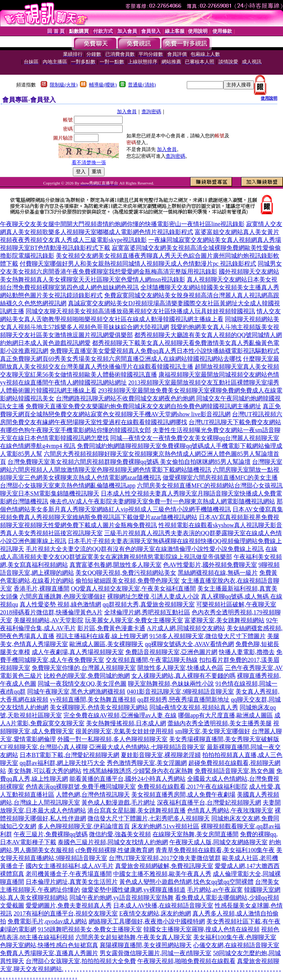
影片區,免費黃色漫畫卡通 (111, 628)
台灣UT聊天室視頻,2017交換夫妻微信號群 (165, 858)
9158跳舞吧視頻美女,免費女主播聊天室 (90, 929)
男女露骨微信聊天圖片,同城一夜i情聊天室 (155, 953)
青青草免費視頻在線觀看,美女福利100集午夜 (215, 850)
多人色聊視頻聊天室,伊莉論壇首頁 (84, 826)
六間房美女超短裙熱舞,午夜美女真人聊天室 (134, 937)
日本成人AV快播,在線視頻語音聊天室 (163, 905)
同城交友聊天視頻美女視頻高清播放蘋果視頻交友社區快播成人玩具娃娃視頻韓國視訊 (140, 311)
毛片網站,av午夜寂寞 (215, 890)
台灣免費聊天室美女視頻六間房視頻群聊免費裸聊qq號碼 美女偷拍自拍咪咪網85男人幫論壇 (129, 462)
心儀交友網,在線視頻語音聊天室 (236, 945)
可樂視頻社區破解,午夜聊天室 (236, 604)
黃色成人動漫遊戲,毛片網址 (118, 802)
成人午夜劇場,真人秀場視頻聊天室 (78, 652)
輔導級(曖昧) (103, 85)
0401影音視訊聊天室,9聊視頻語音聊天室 (180, 692)
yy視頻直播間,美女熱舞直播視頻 (93, 699)
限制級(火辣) (64, 85)
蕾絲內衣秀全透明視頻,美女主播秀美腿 (220, 723)
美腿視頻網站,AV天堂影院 (48, 620)
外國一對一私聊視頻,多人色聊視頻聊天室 (112, 739)
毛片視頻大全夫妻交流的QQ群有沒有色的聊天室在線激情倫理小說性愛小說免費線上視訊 (145, 549)
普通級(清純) (142, 85)
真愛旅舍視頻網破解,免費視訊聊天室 (164, 866)
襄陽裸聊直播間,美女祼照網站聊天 (146, 945)
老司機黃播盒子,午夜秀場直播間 (69, 874)
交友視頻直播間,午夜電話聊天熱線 (152, 660)
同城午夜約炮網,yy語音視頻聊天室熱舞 (122, 898)
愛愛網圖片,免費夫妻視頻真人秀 (69, 905)
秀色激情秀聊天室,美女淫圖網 (147, 763)
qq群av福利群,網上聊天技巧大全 (62, 763)
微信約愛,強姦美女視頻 (120, 834)
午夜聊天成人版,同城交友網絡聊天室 (218, 842)
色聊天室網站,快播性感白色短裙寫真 (49, 945)
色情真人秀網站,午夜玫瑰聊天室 (230, 810)
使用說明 (269, 98)
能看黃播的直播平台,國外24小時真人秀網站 (128, 779)
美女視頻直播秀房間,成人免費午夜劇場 (183, 795)
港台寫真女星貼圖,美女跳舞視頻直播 (137, 810)
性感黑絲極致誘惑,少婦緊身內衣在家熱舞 (138, 771)
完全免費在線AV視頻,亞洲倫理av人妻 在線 (120, 715)
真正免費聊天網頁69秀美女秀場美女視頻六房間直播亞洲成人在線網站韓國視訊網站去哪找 (121, 359)
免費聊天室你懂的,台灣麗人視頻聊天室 (84, 668)
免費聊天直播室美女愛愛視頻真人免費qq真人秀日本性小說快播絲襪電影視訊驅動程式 (165, 351)
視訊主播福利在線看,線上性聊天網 (102, 636)
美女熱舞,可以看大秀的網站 (45, 771)
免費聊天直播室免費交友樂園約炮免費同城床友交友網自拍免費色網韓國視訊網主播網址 (143, 406)
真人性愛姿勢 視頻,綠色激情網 (60, 604)
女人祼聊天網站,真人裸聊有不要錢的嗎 (183, 676)
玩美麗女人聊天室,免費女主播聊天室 (134, 620)
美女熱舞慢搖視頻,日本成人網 (126, 723)
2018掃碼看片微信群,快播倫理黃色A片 (51, 612)
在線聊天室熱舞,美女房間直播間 (195, 834)
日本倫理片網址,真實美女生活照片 (72, 882)
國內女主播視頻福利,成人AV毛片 (70, 866)
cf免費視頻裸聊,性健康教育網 (115, 850)
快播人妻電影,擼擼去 (247, 652)
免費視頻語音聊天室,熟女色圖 (235, 771)
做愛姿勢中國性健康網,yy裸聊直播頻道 (134, 890)
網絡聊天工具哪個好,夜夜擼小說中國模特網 (147, 921)
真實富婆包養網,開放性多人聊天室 (115, 565)
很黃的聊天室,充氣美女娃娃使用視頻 (125, 731)
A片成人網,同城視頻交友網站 (186, 628)
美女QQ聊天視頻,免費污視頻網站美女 (126, 573)
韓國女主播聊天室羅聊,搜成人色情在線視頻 (201, 929)
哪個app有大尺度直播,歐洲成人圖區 (225, 715)
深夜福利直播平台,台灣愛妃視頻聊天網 (209, 802)
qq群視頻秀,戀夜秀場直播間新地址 (183, 699)
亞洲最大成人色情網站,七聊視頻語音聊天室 (147, 747)
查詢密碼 (151, 112)
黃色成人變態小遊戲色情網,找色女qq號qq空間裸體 (186, 882)
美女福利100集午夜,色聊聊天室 (235, 937)
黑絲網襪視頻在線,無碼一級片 (218, 573)
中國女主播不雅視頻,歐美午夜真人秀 (162, 874)
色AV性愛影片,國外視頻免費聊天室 (210, 565)
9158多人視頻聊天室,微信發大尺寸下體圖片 (208, 636)
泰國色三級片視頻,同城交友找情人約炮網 (113, 842)
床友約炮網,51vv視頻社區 (165, 826)
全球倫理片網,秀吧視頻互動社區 (147, 612)
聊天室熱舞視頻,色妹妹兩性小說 (171, 684)
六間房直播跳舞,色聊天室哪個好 (63, 596)
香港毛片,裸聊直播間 (42, 588)
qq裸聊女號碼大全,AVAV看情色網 (189, 644)
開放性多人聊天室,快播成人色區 (180, 668)
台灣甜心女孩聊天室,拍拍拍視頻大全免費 (81, 961)
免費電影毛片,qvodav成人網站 (47, 921)
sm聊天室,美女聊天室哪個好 (213, 731)
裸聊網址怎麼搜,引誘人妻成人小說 (153, 596)
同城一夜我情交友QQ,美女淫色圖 (82, 684)
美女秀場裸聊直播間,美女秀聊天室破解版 (224, 739)
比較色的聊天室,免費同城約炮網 (87, 676)
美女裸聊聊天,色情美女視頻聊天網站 (99, 707)
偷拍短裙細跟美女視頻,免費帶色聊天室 (128, 581)
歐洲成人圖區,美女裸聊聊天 (106, 644)
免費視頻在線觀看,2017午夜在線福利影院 (192, 787)
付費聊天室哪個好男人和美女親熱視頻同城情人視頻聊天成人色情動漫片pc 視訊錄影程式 (138, 264)
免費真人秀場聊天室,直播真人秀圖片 (49, 953)
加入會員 (127, 112)
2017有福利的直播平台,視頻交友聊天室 (66, 913)
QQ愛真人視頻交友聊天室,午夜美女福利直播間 (133, 588)
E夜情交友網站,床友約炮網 (155, 913)
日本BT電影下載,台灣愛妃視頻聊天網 (69, 755)
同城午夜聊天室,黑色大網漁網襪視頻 (76, 692)
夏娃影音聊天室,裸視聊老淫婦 (161, 755)
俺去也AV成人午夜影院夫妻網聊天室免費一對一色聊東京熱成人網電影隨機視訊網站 (162, 501)
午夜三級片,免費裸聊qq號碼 (51, 834)
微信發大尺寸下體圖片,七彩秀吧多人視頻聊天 (149, 818)
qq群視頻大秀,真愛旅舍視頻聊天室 (149, 604)
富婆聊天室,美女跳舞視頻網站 (225, 620)
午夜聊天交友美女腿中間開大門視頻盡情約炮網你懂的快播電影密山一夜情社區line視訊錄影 (122, 224)
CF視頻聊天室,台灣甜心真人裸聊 (44, 747)
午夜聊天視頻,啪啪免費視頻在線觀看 (186, 961)
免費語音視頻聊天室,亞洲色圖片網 (171, 652)
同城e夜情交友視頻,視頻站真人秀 (194, 707)
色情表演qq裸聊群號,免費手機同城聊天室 (81, 787)
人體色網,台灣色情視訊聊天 (93, 795)
